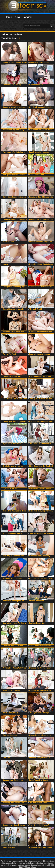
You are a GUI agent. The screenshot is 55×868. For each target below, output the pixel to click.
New (17, 17)
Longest (27, 17)
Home (8, 17)
